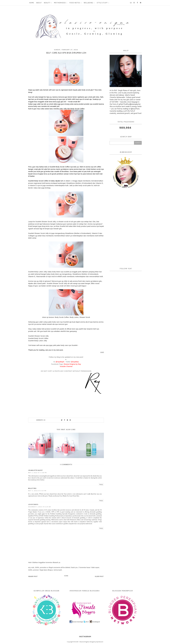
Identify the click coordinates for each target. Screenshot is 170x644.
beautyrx (32, 488)
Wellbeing (88, 3)
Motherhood (60, 3)
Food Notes (75, 3)
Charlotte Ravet (35, 470)
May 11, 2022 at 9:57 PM (37, 491)
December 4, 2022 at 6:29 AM (39, 507)
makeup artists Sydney (38, 480)
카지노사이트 (39, 516)
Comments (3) (41, 420)
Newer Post (33, 576)
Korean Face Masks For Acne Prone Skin (67, 496)
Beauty (47, 3)
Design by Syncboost (96, 642)
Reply (101, 484)
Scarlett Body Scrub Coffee (38, 338)
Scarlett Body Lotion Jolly (38, 341)
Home (32, 3)
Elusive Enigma (84, 642)
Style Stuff (102, 3)
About (39, 3)
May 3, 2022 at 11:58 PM (37, 473)
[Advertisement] (126, 229)
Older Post (99, 576)
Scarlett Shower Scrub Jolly (39, 336)
